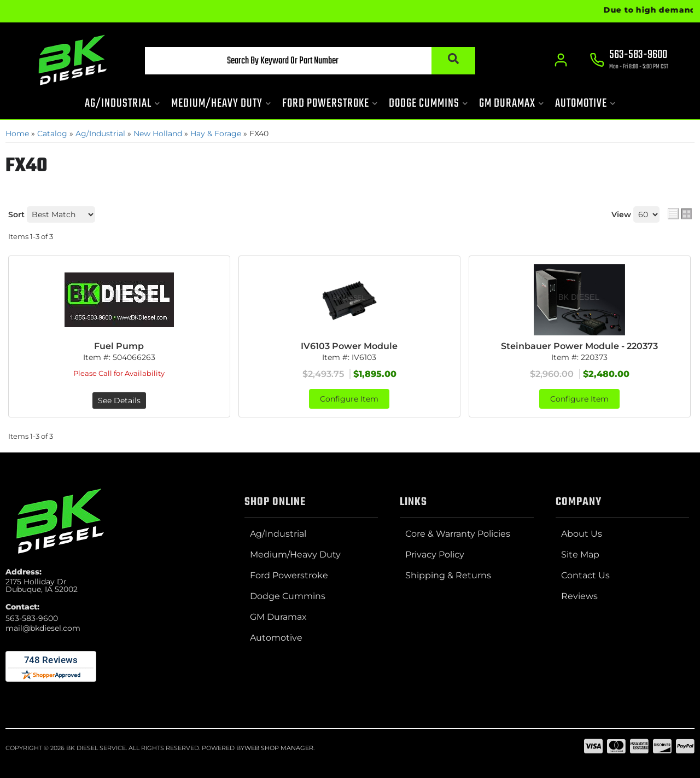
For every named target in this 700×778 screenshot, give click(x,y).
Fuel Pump (119, 346)
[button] (310, 61)
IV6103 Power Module (349, 346)
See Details (119, 400)
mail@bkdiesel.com (43, 628)
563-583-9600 (32, 618)
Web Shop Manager (279, 748)
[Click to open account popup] (561, 60)
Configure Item (349, 399)
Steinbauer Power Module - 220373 (579, 346)
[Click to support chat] (629, 61)
